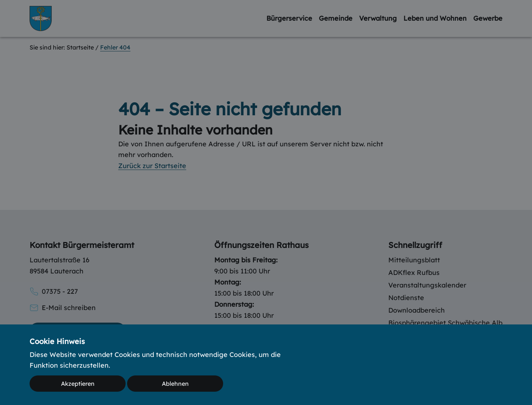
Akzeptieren (78, 384)
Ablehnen (175, 384)
